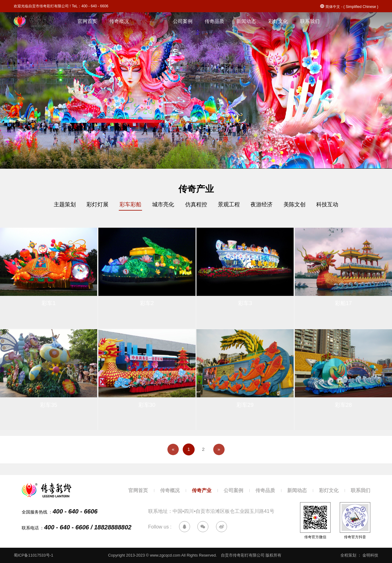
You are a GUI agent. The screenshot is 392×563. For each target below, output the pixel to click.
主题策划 (59, 205)
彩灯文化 (278, 21)
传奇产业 (151, 21)
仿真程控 (196, 205)
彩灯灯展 (93, 205)
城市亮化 (162, 205)
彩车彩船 (128, 205)
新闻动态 (246, 21)
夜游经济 (265, 205)
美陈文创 (299, 205)
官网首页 (87, 21)
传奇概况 (119, 21)
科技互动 (333, 205)
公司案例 (183, 21)
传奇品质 (214, 21)
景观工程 (230, 205)
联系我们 (310, 21)
